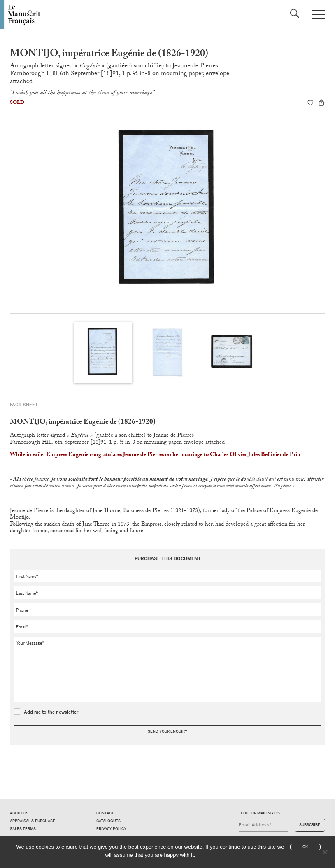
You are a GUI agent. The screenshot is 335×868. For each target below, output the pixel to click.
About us (19, 813)
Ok (305, 847)
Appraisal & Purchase (33, 821)
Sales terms (23, 829)
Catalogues (108, 821)
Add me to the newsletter (51, 712)
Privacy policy (111, 829)
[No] (325, 852)
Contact (105, 813)
